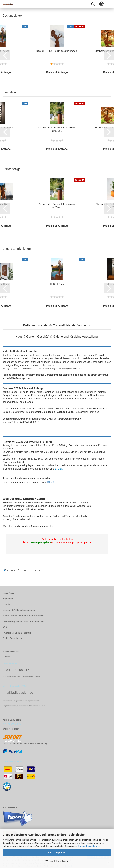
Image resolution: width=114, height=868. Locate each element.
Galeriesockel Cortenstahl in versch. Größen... (57, 129)
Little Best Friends (57, 284)
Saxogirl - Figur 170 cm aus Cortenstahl (57, 51)
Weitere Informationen (57, 861)
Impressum (8, 599)
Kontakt (6, 604)
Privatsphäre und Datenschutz (17, 633)
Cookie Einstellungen (12, 638)
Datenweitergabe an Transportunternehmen (23, 621)
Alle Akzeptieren (57, 853)
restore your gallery (40, 542)
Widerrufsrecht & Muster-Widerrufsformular (23, 616)
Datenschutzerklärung (89, 846)
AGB (5, 627)
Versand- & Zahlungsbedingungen (19, 610)
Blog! (51, 482)
